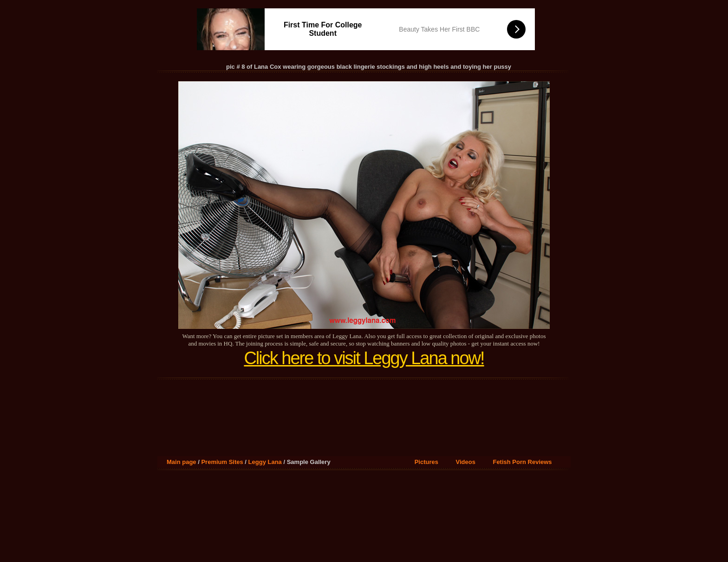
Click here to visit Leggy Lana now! (364, 358)
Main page (182, 462)
